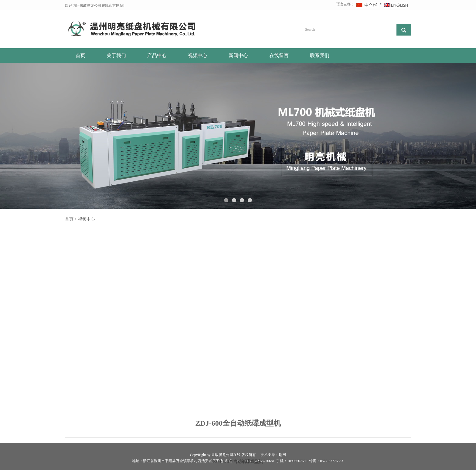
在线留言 (279, 55)
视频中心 (198, 55)
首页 (80, 55)
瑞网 (282, 455)
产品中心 (157, 55)
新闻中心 (238, 55)
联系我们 (320, 55)
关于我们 (116, 55)
